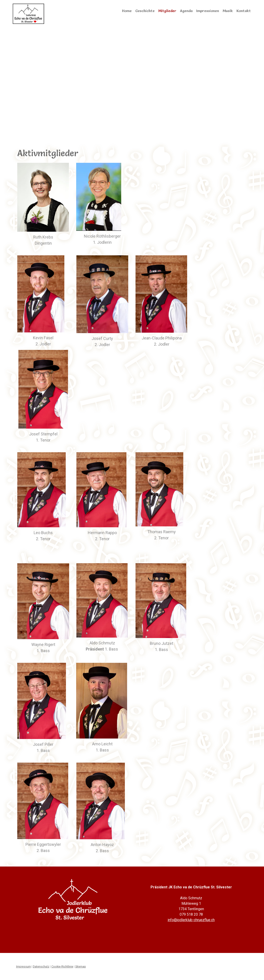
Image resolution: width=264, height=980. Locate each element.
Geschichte (145, 11)
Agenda (186, 11)
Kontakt (244, 11)
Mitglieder (167, 11)
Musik (228, 11)
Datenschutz (41, 966)
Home (127, 11)
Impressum (24, 966)
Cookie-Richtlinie (62, 966)
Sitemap (81, 966)
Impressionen (208, 11)
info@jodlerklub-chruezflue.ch (191, 920)
